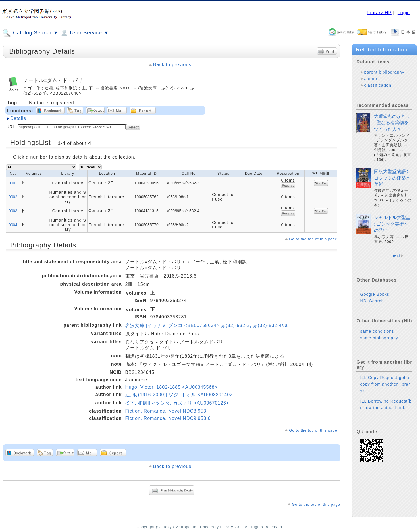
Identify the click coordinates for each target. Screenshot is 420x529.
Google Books (375, 294)
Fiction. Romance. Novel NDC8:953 (166, 411)
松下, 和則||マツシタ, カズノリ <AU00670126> (177, 403)
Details (18, 118)
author (371, 79)
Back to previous (172, 65)
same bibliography (379, 338)
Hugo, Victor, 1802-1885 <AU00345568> (171, 387)
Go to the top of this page (313, 239)
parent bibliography (384, 72)
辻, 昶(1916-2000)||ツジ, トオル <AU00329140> (179, 395)
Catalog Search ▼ (30, 33)
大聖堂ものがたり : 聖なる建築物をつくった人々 (392, 123)
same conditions (377, 331)
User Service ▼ (84, 33)
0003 (13, 211)
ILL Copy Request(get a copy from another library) (385, 384)
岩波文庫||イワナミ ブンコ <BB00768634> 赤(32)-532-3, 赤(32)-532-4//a (207, 325)
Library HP (379, 13)
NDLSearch (372, 301)
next (396, 255)
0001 (13, 183)
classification (378, 85)
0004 (13, 225)
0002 (13, 197)
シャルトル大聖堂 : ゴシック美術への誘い (392, 224)
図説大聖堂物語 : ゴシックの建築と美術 (392, 178)
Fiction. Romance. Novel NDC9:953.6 (168, 418)
